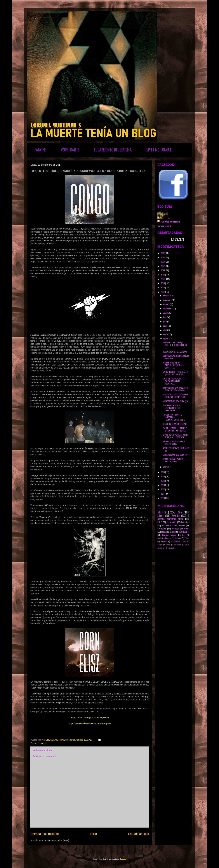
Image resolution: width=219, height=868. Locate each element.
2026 (163, 253)
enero (166, 467)
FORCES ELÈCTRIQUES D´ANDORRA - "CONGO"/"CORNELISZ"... (174, 417)
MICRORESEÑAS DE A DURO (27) (176, 455)
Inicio (93, 834)
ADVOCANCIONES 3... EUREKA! (175, 352)
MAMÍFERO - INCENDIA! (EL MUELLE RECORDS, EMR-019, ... (175, 345)
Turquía (164, 541)
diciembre (167, 295)
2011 (163, 494)
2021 (163, 274)
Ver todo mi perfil (164, 226)
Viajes (172, 532)
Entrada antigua (139, 834)
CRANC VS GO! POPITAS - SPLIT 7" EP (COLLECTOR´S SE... (175, 436)
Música (44, 743)
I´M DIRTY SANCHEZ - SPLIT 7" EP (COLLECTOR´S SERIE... (175, 429)
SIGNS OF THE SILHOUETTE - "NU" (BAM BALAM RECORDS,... (174, 381)
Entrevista (185, 522)
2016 (163, 472)
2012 (163, 489)
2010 (163, 498)
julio (165, 317)
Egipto (187, 538)
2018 (163, 287)
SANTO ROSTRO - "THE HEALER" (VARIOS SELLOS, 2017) (176, 373)
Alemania (178, 545)
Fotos (163, 532)
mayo (165, 326)
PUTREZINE (162, 528)
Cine (180, 512)
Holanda (171, 548)
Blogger (123, 859)
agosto (166, 313)
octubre (167, 304)
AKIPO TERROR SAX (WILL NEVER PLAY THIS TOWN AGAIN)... (176, 389)
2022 (163, 270)
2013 (163, 485)
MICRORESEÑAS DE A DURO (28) (176, 401)
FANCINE (40, 150)
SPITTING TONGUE (159, 150)
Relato (187, 528)
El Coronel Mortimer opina (173, 517)
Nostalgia (175, 528)
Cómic (160, 545)
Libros (160, 516)
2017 (163, 292)
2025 (163, 257)
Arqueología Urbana (179, 541)
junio (165, 321)
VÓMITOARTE (70, 150)
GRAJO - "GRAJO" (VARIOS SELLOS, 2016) (173, 460)
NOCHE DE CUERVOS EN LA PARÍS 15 (176, 449)
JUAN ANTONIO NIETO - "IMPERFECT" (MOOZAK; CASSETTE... (173, 365)
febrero (167, 338)
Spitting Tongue (169, 535)
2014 (163, 481)
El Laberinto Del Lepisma (173, 525)
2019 (163, 283)
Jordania (178, 538)
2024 (163, 262)
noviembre (168, 300)
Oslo (184, 535)
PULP (160, 522)
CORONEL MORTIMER (170, 222)
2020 (163, 279)
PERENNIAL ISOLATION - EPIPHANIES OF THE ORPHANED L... (172, 408)
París (168, 545)
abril (165, 330)
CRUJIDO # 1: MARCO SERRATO (175, 424)
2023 (163, 266)
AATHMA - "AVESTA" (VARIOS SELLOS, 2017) (174, 443)
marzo (166, 334)
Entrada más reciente (45, 834)
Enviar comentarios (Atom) (57, 840)
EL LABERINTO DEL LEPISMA (113, 150)
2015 (163, 476)
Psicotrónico (171, 522)
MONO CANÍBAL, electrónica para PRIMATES (176, 357)
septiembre (168, 308)
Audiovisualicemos (164, 538)
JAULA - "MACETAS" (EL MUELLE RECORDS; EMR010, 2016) (175, 396)
